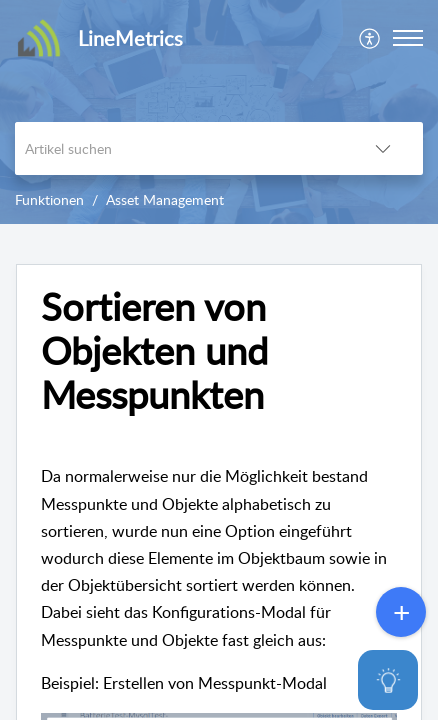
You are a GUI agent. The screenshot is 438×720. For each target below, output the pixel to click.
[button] (370, 38)
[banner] (219, 112)
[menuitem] (370, 38)
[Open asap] (398, 680)
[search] (179, 148)
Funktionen (49, 199)
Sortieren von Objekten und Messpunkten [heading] (154, 350)
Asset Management (165, 199)
